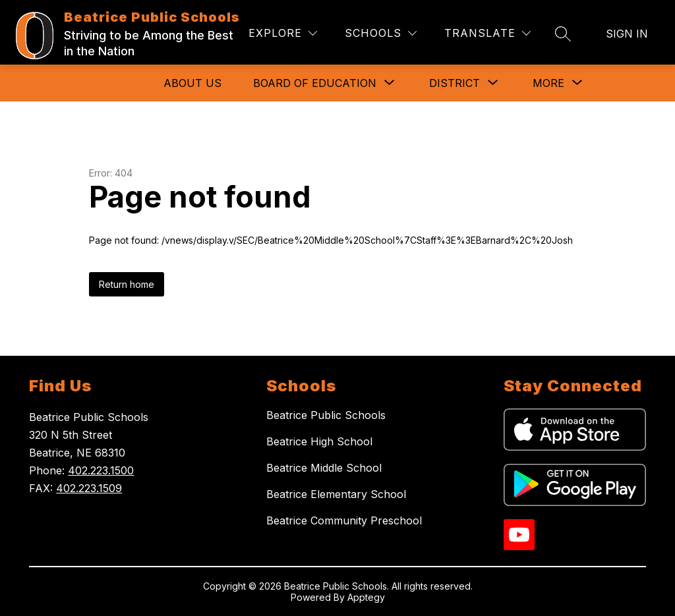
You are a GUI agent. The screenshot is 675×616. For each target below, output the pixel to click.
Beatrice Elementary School (336, 494)
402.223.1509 (89, 488)
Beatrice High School (319, 441)
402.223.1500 (101, 470)
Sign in (627, 34)
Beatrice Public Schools (326, 415)
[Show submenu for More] (548, 83)
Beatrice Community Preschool (344, 520)
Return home (127, 284)
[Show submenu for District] (455, 83)
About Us (192, 83)
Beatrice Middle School (324, 468)
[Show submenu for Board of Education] (315, 83)
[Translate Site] (487, 33)
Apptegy (366, 597)
